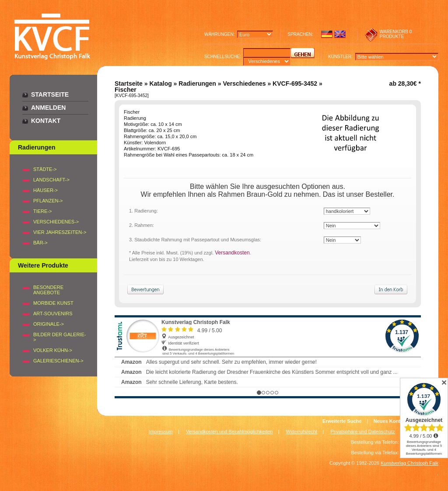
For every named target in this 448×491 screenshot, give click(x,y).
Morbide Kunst (53, 303)
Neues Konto (388, 421)
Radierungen (197, 84)
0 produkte (396, 34)
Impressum (161, 432)
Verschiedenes (244, 84)
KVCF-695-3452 (295, 84)
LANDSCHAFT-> (51, 180)
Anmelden (48, 108)
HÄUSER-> (45, 190)
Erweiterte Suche (342, 421)
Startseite (50, 94)
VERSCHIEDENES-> (56, 222)
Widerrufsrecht (302, 432)
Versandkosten (232, 253)
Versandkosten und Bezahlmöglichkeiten (229, 432)
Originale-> (49, 324)
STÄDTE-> (45, 169)
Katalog (160, 84)
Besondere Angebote (48, 290)
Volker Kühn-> (53, 350)
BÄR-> (40, 243)
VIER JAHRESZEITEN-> (60, 232)
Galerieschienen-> (58, 361)
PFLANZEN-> (48, 201)
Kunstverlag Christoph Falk (409, 463)
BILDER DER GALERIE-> (59, 337)
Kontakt (46, 121)
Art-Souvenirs (53, 313)
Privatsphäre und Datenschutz (363, 432)
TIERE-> (42, 211)
